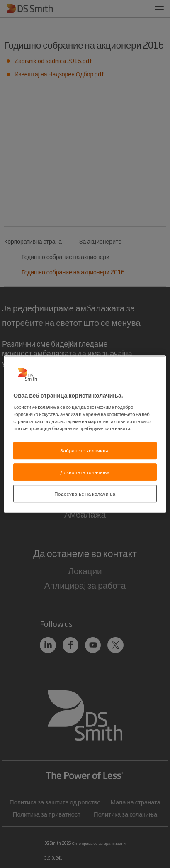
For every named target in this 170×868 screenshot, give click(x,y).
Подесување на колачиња (85, 493)
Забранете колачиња (85, 451)
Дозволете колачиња (85, 472)
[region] (85, 434)
